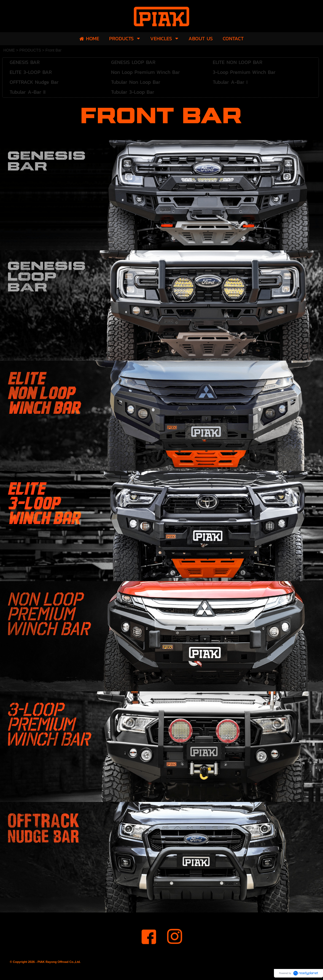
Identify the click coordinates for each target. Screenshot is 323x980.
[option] (161, 195)
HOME (9, 50)
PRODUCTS (30, 50)
